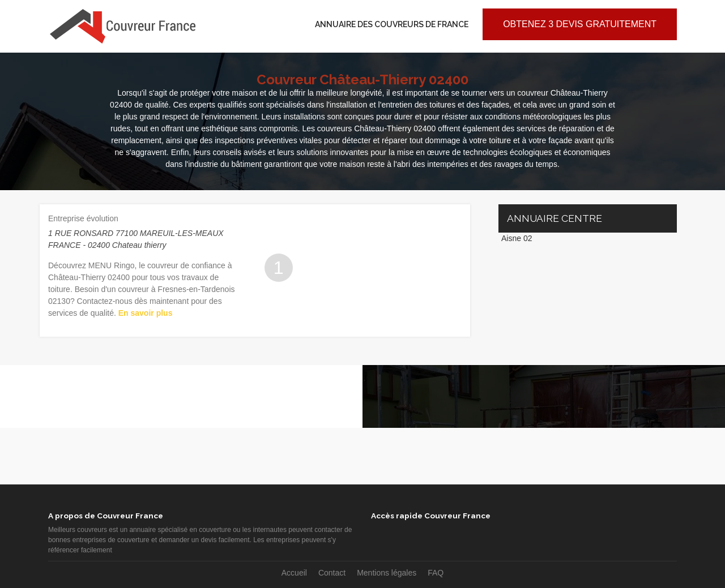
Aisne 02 (517, 238)
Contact (332, 573)
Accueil (294, 573)
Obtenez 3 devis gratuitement (580, 24)
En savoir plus (146, 313)
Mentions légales (387, 573)
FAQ (436, 573)
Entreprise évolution (83, 218)
